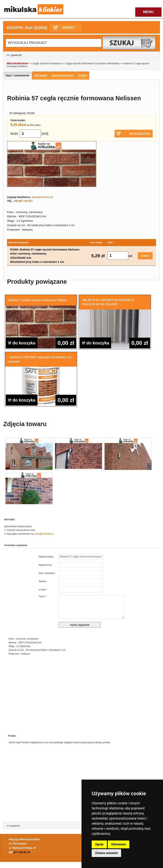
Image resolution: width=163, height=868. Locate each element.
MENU (148, 12)
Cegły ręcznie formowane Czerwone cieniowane (93, 63)
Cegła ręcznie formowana (47, 63)
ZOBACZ (68, 27)
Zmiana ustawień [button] (106, 853)
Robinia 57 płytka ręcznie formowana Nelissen (38, 300)
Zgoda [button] (99, 844)
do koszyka (21, 343)
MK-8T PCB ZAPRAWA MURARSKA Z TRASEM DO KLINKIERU (108, 302)
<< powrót (14, 55)
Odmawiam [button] (119, 844)
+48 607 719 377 (23, 201)
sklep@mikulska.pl (42, 197)
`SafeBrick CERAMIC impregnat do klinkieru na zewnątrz (40, 359)
